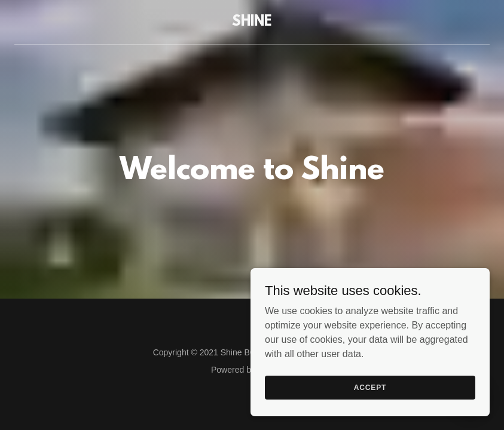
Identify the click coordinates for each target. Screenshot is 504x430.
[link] (252, 22)
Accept (370, 387)
